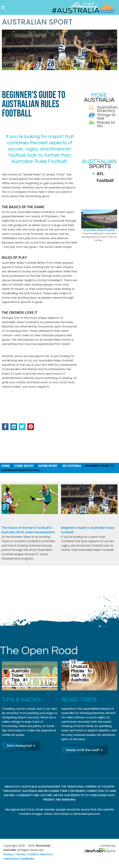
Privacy (8, 854)
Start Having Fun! (21, 746)
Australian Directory (107, 109)
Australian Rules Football (99, 230)
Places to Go (106, 124)
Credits (32, 854)
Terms (20, 854)
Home (5, 466)
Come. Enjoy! (24, 466)
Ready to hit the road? (85, 750)
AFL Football (72, 466)
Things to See (106, 116)
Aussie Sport (48, 466)
